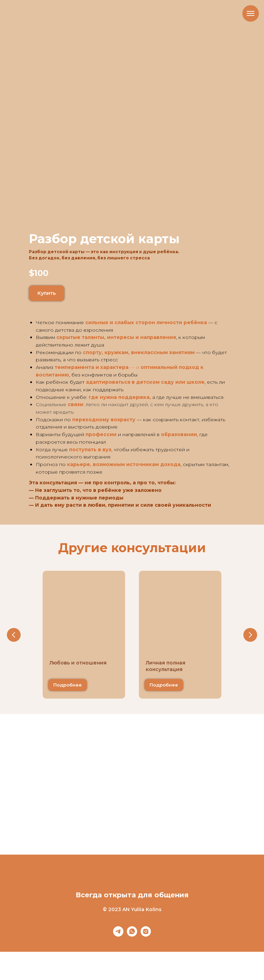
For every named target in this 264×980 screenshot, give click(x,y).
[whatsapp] (132, 935)
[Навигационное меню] (251, 13)
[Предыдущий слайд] (14, 635)
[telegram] (118, 935)
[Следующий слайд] (250, 635)
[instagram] (146, 935)
